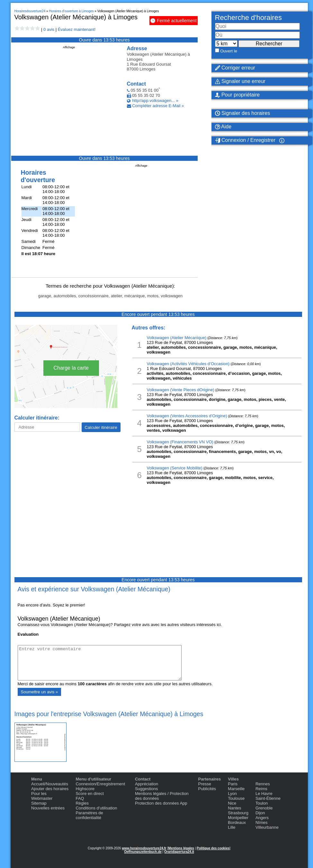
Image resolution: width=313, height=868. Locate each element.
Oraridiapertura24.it (179, 852)
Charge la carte (71, 368)
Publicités (207, 789)
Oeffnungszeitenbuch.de (143, 852)
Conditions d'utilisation (96, 808)
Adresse (137, 48)
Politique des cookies (213, 848)
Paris (233, 784)
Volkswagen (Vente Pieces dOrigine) (181, 390)
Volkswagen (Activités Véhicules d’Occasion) (188, 364)
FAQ (80, 798)
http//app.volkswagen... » (155, 101)
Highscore (85, 789)
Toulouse (236, 798)
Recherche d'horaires (248, 18)
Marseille (236, 789)
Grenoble (264, 808)
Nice (232, 803)
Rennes (263, 784)
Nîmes (262, 822)
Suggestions (147, 789)
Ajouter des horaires (50, 789)
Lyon (232, 794)
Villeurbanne (267, 827)
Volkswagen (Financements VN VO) (180, 442)
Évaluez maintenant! (77, 29)
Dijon (260, 813)
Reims (261, 789)
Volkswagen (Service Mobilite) (175, 468)
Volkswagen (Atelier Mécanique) (177, 338)
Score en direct (89, 794)
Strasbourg (238, 813)
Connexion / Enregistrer (245, 140)
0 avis (49, 29)
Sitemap (39, 803)
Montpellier (238, 818)
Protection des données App (161, 803)
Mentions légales (181, 848)
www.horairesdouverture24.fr (144, 848)
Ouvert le (229, 51)
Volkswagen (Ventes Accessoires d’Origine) (187, 416)
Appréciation (147, 784)
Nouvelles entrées (48, 808)
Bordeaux (237, 822)
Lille (232, 827)
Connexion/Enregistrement (100, 784)
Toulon (262, 803)
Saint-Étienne (268, 798)
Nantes (234, 808)
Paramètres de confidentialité (89, 815)
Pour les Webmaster (42, 796)
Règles (82, 803)
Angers (262, 818)
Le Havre (264, 794)
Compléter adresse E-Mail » (158, 106)
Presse (204, 784)
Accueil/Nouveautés (50, 784)
